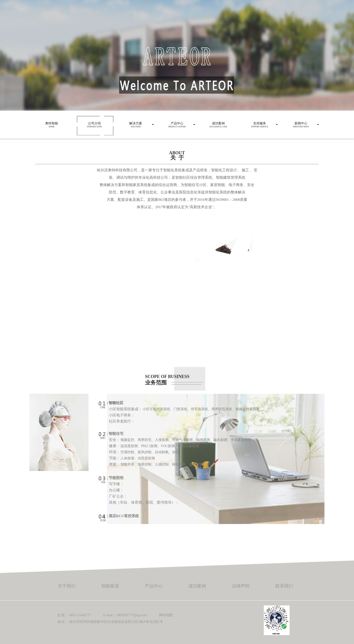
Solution (136, 123)
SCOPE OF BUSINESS (167, 377)
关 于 (177, 158)
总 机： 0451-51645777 (74, 615)
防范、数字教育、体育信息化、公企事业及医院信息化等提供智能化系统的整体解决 (177, 192)
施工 (245, 170)
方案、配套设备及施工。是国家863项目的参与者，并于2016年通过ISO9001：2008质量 (177, 200)
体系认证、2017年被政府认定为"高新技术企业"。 (177, 207)
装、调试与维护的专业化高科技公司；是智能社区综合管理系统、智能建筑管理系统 (177, 177)
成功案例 (197, 586)
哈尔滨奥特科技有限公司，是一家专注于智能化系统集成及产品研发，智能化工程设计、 (169, 170)
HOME (52, 123)
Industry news (301, 123)
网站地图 (166, 615)
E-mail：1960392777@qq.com (125, 615)
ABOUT (177, 153)
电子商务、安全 (242, 185)
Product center (177, 123)
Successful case (218, 123)
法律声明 (241, 586)
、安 (254, 170)
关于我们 (67, 586)
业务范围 (156, 383)
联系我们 (284, 586)
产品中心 (154, 586)
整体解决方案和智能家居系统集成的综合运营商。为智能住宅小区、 (155, 185)
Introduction (94, 123)
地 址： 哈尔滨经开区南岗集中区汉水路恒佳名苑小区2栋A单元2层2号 (110, 622)
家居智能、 (219, 185)
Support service (260, 123)
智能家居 (110, 586)
